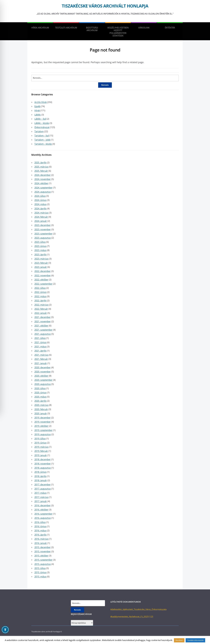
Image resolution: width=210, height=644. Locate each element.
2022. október (41, 280)
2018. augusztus (43, 468)
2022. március (41, 305)
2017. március (41, 497)
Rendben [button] (179, 640)
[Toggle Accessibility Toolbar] (5, 630)
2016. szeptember (43, 514)
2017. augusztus (43, 489)
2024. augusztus (43, 192)
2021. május (40, 347)
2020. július (40, 388)
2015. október (41, 556)
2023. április (40, 255)
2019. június (40, 443)
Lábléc (38, 115)
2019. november (43, 422)
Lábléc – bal (40, 119)
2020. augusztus (43, 384)
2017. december (43, 485)
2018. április (40, 476)
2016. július (40, 522)
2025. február (41, 171)
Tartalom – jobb (42, 140)
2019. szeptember (43, 430)
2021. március (41, 355)
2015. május (40, 577)
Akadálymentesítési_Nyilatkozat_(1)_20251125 (132, 617)
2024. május (40, 204)
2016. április (40, 535)
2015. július (40, 568)
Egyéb (37, 106)
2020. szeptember (43, 380)
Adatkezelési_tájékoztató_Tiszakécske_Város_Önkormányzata (138, 609)
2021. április (40, 351)
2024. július (40, 196)
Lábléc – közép (42, 123)
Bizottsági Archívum (92, 29)
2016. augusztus (43, 518)
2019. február (41, 451)
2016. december (43, 505)
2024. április (40, 209)
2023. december (43, 225)
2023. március (41, 259)
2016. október (41, 510)
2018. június (40, 472)
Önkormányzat (42, 127)
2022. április (40, 301)
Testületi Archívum (66, 28)
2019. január (41, 455)
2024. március (41, 213)
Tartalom (39, 131)
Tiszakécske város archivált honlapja (105, 6)
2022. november (43, 275)
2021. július (40, 338)
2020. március (41, 405)
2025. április (40, 163)
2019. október (41, 426)
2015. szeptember (43, 560)
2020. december (43, 367)
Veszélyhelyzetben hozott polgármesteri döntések (118, 32)
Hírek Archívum (40, 28)
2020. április (40, 401)
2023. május (40, 250)
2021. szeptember (43, 330)
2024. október (41, 183)
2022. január (41, 313)
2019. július (40, 439)
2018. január (41, 480)
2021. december (43, 317)
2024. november (43, 179)
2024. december (43, 175)
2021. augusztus (43, 334)
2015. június (40, 572)
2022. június (40, 292)
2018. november (43, 464)
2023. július (40, 242)
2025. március (41, 167)
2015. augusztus (43, 564)
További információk (195, 640)
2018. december (43, 459)
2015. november (43, 551)
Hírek (37, 111)
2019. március (41, 447)
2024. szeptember (43, 188)
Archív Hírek (41, 102)
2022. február (41, 309)
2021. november (43, 321)
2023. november (43, 229)
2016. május (40, 531)
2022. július (40, 288)
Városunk (144, 28)
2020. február (41, 409)
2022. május (40, 296)
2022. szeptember (43, 284)
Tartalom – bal (42, 136)
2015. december (43, 547)
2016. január (41, 543)
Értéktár (170, 28)
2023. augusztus (43, 238)
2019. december (43, 418)
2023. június (40, 246)
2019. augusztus (43, 434)
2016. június (40, 526)
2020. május (40, 397)
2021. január (41, 363)
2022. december (43, 271)
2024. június (40, 200)
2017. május (40, 493)
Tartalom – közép (43, 144)
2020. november (43, 372)
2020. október (41, 376)
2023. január (41, 267)
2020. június (40, 393)
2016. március (41, 539)
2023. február (41, 263)
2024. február (41, 217)
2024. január (41, 221)
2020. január (41, 413)
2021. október (41, 326)
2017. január (41, 501)
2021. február (41, 359)
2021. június (40, 342)
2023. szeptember (43, 234)
